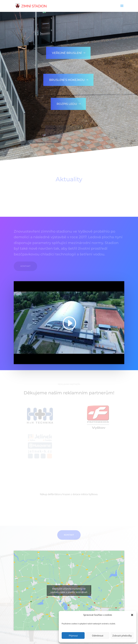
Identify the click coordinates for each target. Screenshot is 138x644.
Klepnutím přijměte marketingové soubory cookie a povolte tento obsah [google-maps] (69, 598)
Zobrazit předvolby (122, 636)
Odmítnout (98, 636)
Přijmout (73, 636)
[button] (132, 615)
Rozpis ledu (64, 100)
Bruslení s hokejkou (64, 76)
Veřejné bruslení (64, 49)
